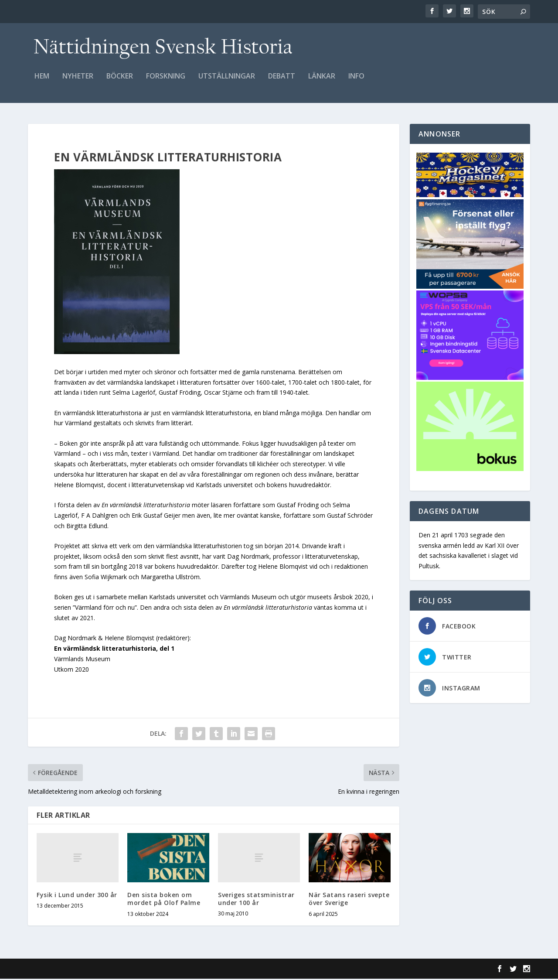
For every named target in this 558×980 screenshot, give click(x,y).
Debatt (282, 81)
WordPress (170, 970)
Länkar (322, 81)
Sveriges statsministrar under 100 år (256, 900)
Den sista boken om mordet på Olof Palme (164, 900)
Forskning (166, 81)
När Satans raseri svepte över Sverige (349, 900)
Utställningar (227, 81)
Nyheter (78, 81)
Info (356, 81)
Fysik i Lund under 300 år (77, 896)
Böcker (120, 81)
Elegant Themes (88, 970)
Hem (42, 81)
